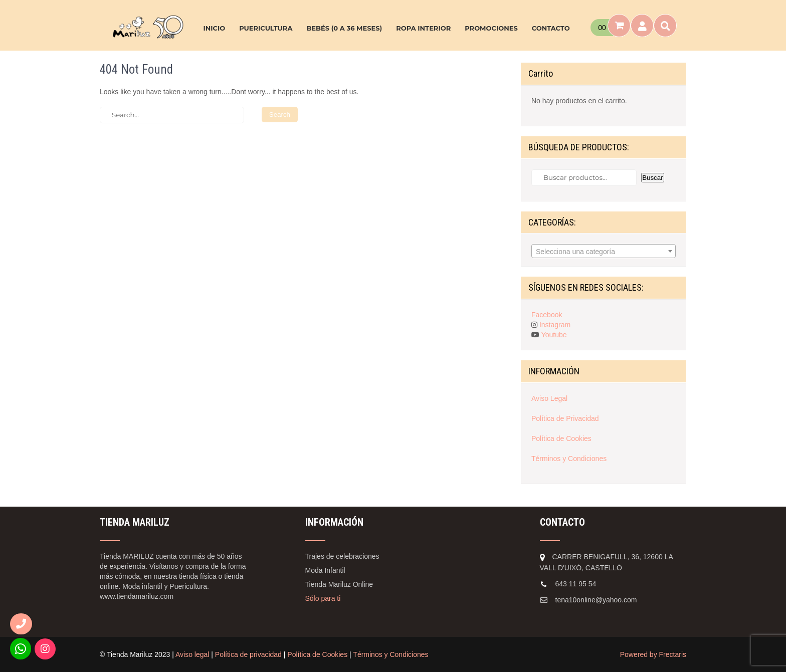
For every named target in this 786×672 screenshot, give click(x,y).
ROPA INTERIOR (423, 28)
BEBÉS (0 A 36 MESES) (344, 28)
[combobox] (604, 251)
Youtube (554, 335)
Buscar (652, 178)
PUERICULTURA (266, 28)
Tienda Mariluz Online (339, 584)
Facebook (547, 315)
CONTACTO (551, 28)
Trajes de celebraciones (342, 556)
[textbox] (604, 252)
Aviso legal (192, 654)
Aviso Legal (549, 398)
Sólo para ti (323, 598)
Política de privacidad (248, 654)
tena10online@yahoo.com (596, 600)
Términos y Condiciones (569, 459)
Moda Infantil (325, 570)
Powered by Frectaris (653, 654)
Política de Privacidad (565, 418)
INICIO (214, 28)
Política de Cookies (561, 438)
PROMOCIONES (491, 28)
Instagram (555, 325)
